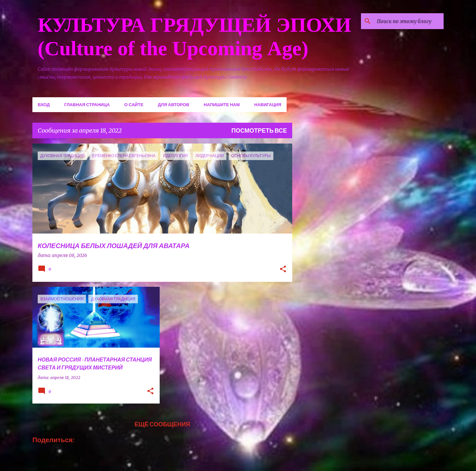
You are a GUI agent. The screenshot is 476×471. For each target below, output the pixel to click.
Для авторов (174, 105)
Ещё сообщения (162, 424)
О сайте (134, 105)
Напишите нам (222, 105)
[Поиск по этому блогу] (409, 21)
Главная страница (87, 105)
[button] (283, 270)
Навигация (268, 105)
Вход (44, 105)
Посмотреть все (259, 130)
